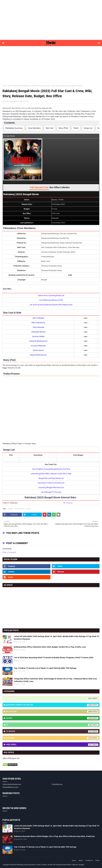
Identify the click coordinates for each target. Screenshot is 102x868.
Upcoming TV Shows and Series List (51, 483)
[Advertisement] (51, 20)
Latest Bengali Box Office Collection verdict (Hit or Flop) (51, 474)
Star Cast (50, 128)
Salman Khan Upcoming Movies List (51, 295)
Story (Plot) (63, 128)
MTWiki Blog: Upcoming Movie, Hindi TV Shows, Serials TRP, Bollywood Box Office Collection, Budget (49, 865)
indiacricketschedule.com (12, 784)
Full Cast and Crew (39, 187)
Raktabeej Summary (14, 128)
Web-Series (52, 745)
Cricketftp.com (57, 784)
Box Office (52, 698)
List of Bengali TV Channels (51, 492)
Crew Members (34, 128)
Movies (10, 86)
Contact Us (89, 860)
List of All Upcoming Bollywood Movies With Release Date (51, 305)
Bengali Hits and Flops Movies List (51, 478)
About (81, 860)
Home (5, 86)
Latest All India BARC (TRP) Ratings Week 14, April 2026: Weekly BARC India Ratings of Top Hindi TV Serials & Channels (57, 638)
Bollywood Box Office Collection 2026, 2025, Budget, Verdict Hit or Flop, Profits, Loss (50, 647)
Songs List (88, 128)
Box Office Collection (60, 187)
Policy (97, 860)
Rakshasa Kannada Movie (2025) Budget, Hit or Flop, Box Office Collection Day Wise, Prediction (54, 836)
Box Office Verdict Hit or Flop (52, 705)
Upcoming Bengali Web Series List (51, 487)
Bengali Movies (20, 509)
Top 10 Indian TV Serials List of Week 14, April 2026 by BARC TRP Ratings (45, 668)
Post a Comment (9, 552)
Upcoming (52, 738)
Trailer (76, 128)
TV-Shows (52, 731)
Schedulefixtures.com (10, 787)
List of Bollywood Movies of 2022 (51, 300)
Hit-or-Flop (52, 712)
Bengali (10, 509)
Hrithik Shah (8, 101)
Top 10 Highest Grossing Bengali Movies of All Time (51, 469)
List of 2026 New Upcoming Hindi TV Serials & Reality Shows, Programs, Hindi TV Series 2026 (54, 658)
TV (52, 725)
